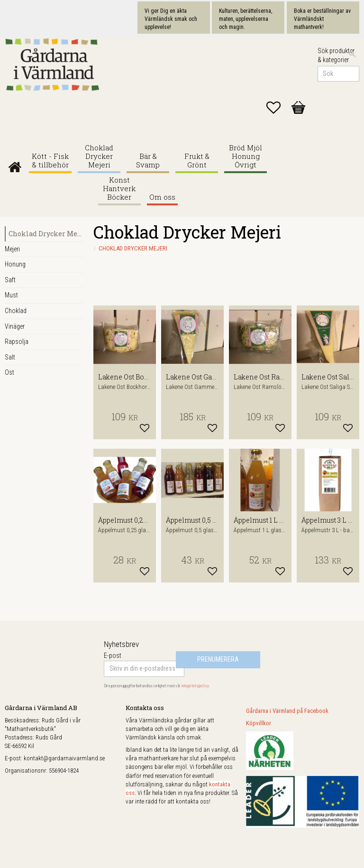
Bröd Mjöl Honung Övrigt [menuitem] (246, 156)
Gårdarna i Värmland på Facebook (287, 711)
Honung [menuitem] (15, 264)
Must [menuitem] (11, 295)
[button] (278, 108)
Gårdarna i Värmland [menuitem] (14, 165)
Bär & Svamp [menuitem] (148, 161)
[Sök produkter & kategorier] (338, 74)
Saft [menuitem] (10, 280)
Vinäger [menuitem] (15, 326)
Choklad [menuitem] (16, 311)
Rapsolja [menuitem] (17, 342)
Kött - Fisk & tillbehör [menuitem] (50, 161)
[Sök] (352, 54)
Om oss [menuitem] (162, 197)
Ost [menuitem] (9, 372)
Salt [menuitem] (10, 357)
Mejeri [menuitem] (12, 249)
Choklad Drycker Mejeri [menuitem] (99, 156)
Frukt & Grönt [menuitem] (197, 161)
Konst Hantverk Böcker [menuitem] (119, 189)
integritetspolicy (195, 686)
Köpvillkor (259, 723)
